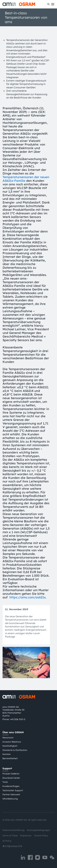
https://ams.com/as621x (28, 597)
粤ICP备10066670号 (12, 846)
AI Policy (7, 841)
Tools (5, 782)
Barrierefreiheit (10, 758)
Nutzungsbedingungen (38, 830)
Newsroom (8, 738)
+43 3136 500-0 (18, 719)
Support (7, 768)
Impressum (26, 836)
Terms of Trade (10, 836)
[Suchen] (48, 4)
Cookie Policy (41, 836)
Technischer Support (13, 790)
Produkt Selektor (11, 774)
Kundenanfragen (11, 786)
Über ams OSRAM (13, 732)
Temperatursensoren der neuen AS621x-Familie (26, 179)
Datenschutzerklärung (13, 830)
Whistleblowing (10, 799)
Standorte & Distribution (15, 750)
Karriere (6, 754)
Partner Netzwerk (11, 794)
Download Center (11, 778)
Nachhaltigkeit (10, 746)
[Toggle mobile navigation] (53, 4)
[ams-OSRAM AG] (19, 4)
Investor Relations (12, 742)
